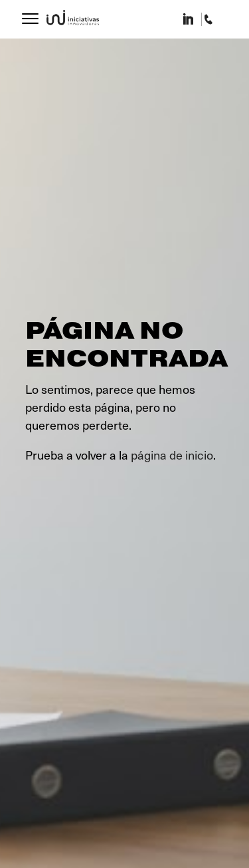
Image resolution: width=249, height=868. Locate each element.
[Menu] (30, 15)
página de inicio (172, 455)
